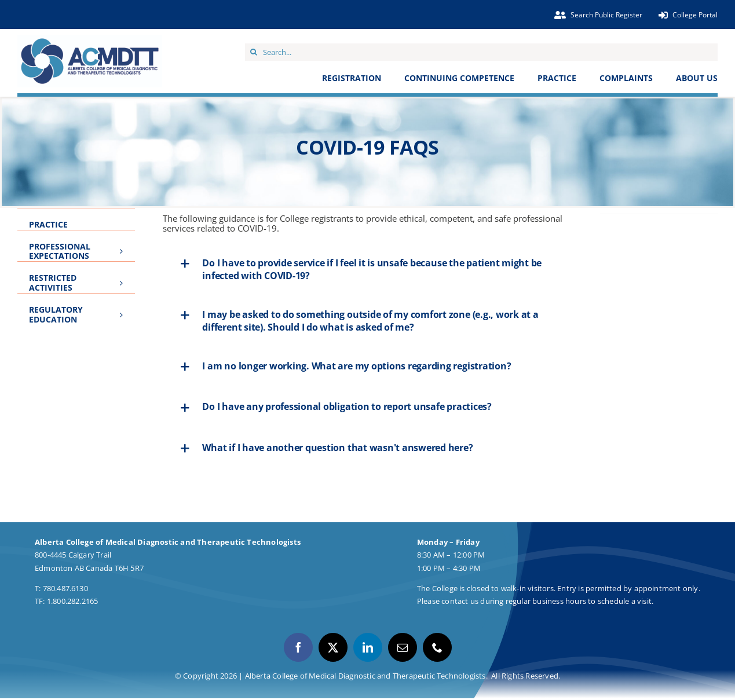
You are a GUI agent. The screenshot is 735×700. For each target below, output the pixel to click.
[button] (367, 269)
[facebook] (298, 647)
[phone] (437, 647)
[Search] (254, 52)
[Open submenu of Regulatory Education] (125, 309)
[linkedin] (368, 647)
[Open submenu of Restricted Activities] (125, 277)
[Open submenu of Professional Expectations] (125, 246)
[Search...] (481, 52)
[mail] (403, 647)
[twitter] (333, 647)
